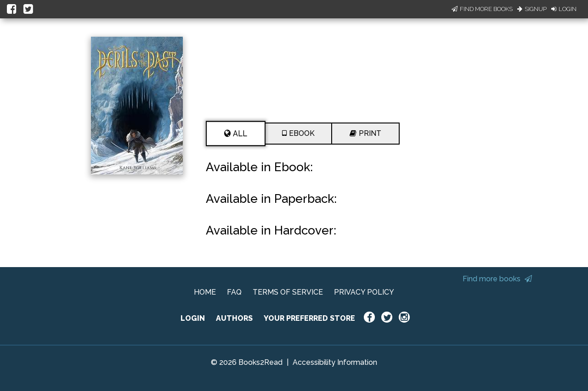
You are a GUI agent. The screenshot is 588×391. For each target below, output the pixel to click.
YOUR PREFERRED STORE (309, 318)
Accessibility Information (335, 362)
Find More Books (482, 9)
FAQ (234, 292)
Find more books (497, 279)
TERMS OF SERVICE (288, 292)
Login (564, 9)
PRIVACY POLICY (364, 292)
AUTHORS (234, 318)
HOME (205, 292)
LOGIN (193, 318)
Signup (532, 9)
